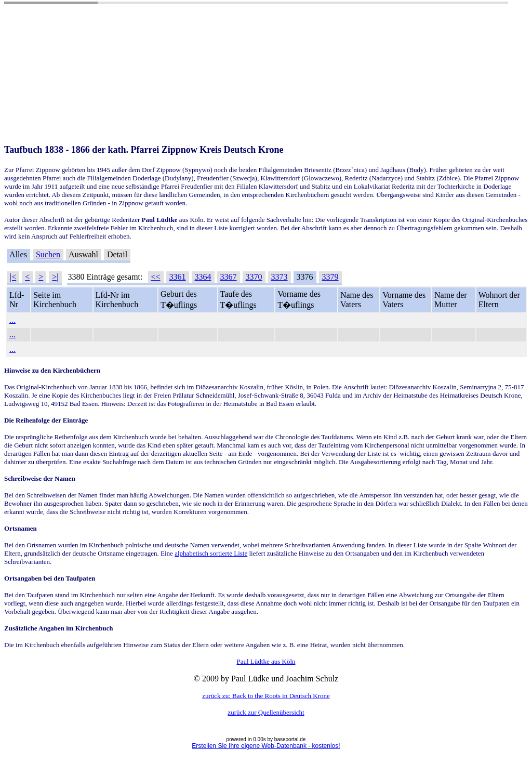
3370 (254, 277)
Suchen (48, 254)
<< (156, 277)
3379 (330, 277)
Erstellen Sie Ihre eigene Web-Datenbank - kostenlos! (266, 746)
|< (13, 277)
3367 (229, 277)
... (12, 320)
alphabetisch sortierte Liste (211, 553)
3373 (280, 277)
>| (55, 277)
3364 (203, 277)
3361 (178, 277)
